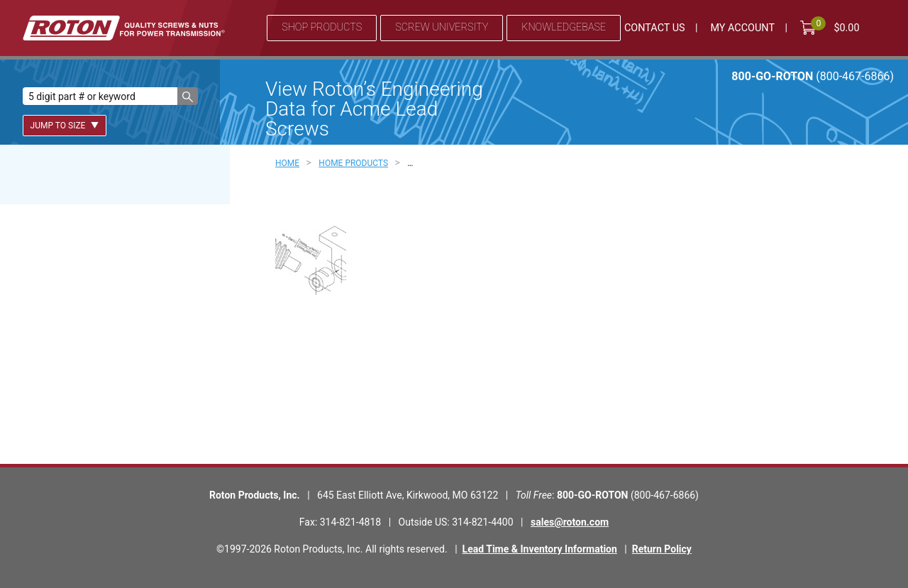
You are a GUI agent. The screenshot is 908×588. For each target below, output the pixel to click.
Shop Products (322, 27)
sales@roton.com (570, 522)
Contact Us (655, 28)
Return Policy (662, 549)
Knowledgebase (564, 27)
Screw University (442, 27)
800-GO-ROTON (813, 76)
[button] (188, 96)
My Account (742, 28)
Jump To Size (65, 126)
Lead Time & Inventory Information (540, 549)
